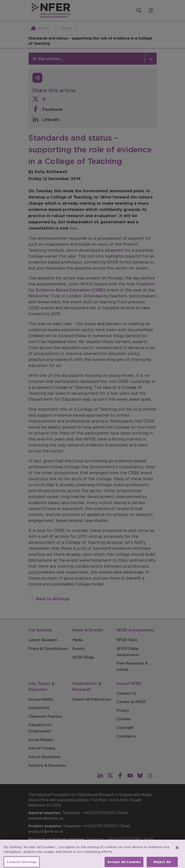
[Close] (177, 852)
